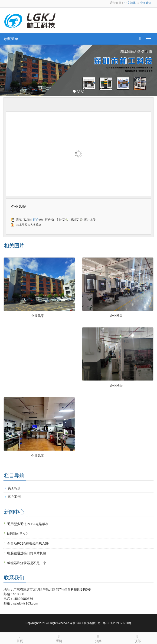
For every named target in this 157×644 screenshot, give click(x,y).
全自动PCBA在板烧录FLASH (28, 543)
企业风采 (38, 316)
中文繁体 (146, 3)
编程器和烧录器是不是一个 (27, 563)
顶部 (137, 638)
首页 (20, 638)
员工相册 (14, 488)
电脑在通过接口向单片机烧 (27, 553)
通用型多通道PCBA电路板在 (28, 524)
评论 (36, 220)
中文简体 (130, 3)
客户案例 (14, 497)
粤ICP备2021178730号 (117, 623)
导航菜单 (11, 39)
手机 (59, 638)
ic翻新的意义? (17, 534)
